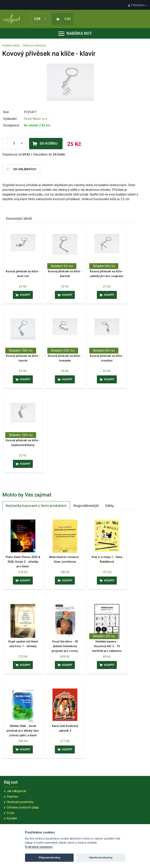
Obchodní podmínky (20, 802)
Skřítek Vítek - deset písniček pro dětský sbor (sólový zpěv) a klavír (23, 731)
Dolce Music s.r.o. (36, 119)
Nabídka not (75, 33)
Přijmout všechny (49, 858)
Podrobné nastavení (39, 847)
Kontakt (12, 818)
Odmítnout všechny (101, 858)
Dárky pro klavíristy (35, 45)
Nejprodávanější (86, 506)
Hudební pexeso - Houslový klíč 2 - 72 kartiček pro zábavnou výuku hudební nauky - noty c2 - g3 (107, 651)
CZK (40, 19)
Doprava (12, 796)
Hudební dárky (11, 45)
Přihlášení (137, 5)
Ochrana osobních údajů (23, 807)
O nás (11, 813)
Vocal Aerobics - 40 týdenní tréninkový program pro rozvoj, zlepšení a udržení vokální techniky (65, 651)
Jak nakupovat (16, 791)
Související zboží (19, 218)
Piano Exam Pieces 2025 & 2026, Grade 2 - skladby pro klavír (23, 562)
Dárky (110, 506)
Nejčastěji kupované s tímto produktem (36, 506)
